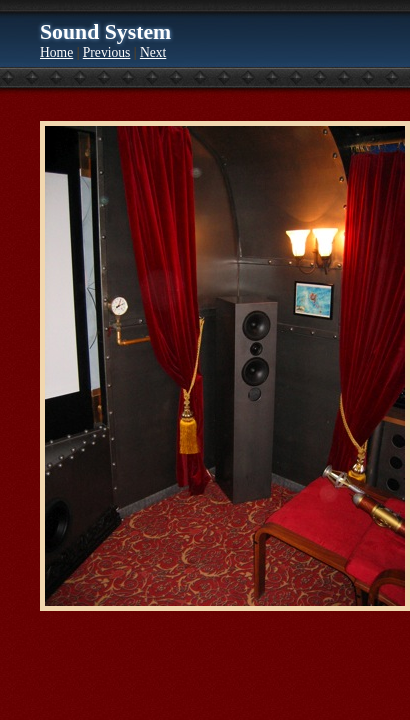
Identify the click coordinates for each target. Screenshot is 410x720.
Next (153, 52)
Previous (107, 52)
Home (56, 52)
